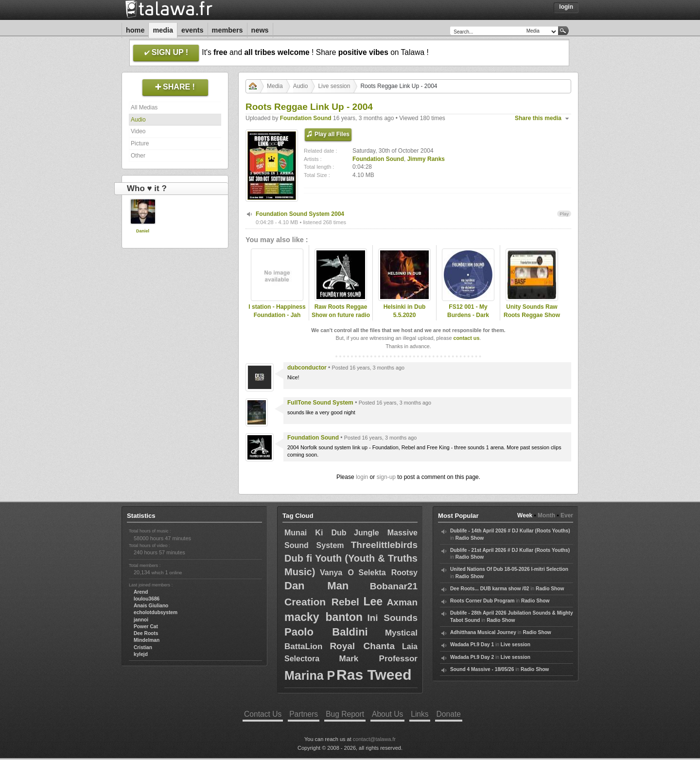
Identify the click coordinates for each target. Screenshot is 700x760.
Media (163, 30)
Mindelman (147, 640)
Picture (140, 143)
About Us (387, 714)
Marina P (310, 675)
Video (138, 131)
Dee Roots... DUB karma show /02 (490, 589)
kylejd (141, 654)
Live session (334, 86)
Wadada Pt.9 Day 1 (472, 645)
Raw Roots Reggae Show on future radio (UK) (341, 315)
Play (564, 214)
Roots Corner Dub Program (482, 601)
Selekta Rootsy (388, 573)
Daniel (143, 231)
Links (420, 714)
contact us (466, 338)
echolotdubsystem (156, 612)
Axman (402, 602)
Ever (567, 515)
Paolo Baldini (326, 632)
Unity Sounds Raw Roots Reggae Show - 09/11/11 (532, 315)
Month (546, 515)
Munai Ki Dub (315, 533)
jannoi (141, 620)
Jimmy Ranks (426, 159)
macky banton (324, 617)
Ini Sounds (392, 618)
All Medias (144, 107)
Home (135, 30)
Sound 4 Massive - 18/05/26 (482, 669)
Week (525, 515)
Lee (373, 601)
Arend (141, 592)
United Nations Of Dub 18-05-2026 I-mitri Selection (509, 569)
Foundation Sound (306, 118)
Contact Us (263, 714)
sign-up (386, 477)
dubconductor (307, 368)
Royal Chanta (362, 646)
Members (227, 30)
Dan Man (316, 586)
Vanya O (337, 573)
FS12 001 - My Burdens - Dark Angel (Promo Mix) (468, 315)
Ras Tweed (374, 675)
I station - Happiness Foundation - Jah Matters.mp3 (277, 315)
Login (566, 7)
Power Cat (146, 627)
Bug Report (345, 714)
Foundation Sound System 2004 (300, 214)
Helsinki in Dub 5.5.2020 (405, 311)
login (362, 477)
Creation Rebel (322, 602)
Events (192, 30)
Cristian (143, 647)
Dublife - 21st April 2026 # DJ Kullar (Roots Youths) (510, 550)
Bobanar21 (394, 586)
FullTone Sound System (320, 403)
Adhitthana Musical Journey (483, 632)
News (260, 30)
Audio (138, 120)
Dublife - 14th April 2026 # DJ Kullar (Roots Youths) (510, 531)
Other (138, 156)
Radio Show (470, 538)
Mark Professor (378, 659)
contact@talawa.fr (374, 739)
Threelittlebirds (384, 545)
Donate (449, 714)
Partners (304, 714)
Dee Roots (146, 633)
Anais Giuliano (151, 606)
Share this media (538, 118)
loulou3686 (147, 599)
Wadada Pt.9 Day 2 (472, 657)
